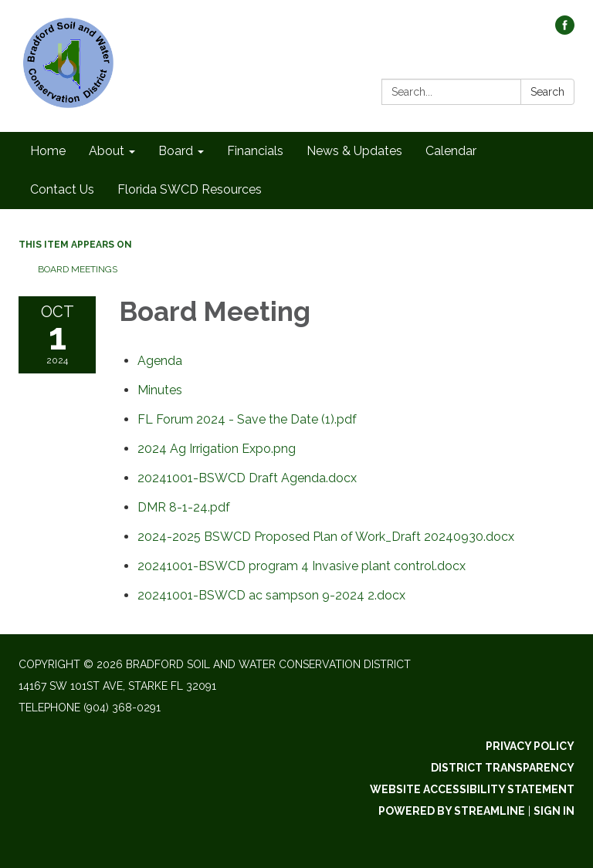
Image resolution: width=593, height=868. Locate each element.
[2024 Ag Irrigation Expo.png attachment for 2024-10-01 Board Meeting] (217, 449)
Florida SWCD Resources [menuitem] (190, 189)
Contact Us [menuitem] (62, 189)
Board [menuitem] (176, 151)
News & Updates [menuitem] (354, 151)
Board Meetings (78, 269)
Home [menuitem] (48, 151)
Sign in (554, 811)
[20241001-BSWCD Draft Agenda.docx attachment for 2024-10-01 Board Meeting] (247, 478)
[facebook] (565, 30)
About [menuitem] (107, 151)
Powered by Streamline (452, 811)
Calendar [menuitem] (451, 151)
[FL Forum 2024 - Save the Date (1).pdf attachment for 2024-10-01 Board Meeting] (247, 419)
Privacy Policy (530, 746)
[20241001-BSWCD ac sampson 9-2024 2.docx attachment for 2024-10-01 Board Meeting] (271, 595)
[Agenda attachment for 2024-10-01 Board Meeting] (160, 361)
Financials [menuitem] (255, 151)
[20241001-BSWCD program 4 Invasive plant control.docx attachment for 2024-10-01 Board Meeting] (302, 566)
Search (547, 92)
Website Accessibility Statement (472, 789)
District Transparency (503, 768)
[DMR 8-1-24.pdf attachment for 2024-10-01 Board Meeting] (184, 507)
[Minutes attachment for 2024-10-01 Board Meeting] (160, 390)
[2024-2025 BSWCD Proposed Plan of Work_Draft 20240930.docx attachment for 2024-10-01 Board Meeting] (326, 537)
